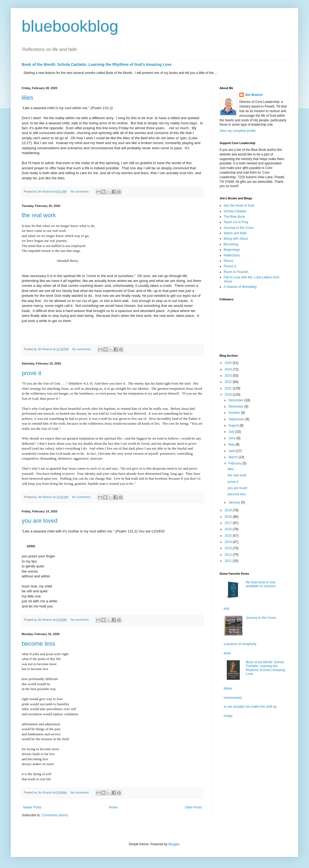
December (236, 400)
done (227, 653)
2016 (229, 529)
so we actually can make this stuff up (250, 707)
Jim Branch (254, 95)
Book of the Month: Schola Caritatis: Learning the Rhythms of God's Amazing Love (97, 64)
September (237, 419)
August (234, 425)
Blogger (174, 844)
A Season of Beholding (240, 287)
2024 (229, 369)
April (232, 451)
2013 (229, 548)
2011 (229, 561)
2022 (229, 382)
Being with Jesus (236, 239)
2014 (229, 542)
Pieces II (230, 266)
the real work (39, 215)
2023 (229, 376)
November (236, 407)
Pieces (228, 261)
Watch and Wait (235, 233)
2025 (229, 363)
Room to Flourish (236, 272)
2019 (229, 510)
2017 (229, 523)
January (235, 502)
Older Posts (193, 807)
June (232, 438)
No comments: (80, 191)
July (232, 432)
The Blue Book (234, 217)
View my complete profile (238, 131)
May (232, 444)
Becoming (231, 244)
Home (113, 807)
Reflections (232, 255)
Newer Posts (32, 807)
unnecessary (233, 698)
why (226, 609)
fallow (228, 688)
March (234, 457)
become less (38, 644)
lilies (28, 98)
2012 (229, 555)
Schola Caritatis (235, 211)
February (235, 463)
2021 (229, 388)
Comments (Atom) (55, 815)
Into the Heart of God (239, 206)
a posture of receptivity (240, 644)
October (235, 413)
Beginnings (232, 250)
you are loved (40, 521)
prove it (31, 373)
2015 (229, 536)
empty (228, 716)
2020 (229, 395)
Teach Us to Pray (236, 222)
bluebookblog (70, 26)
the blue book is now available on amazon (261, 584)
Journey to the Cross (239, 228)
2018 (229, 517)
